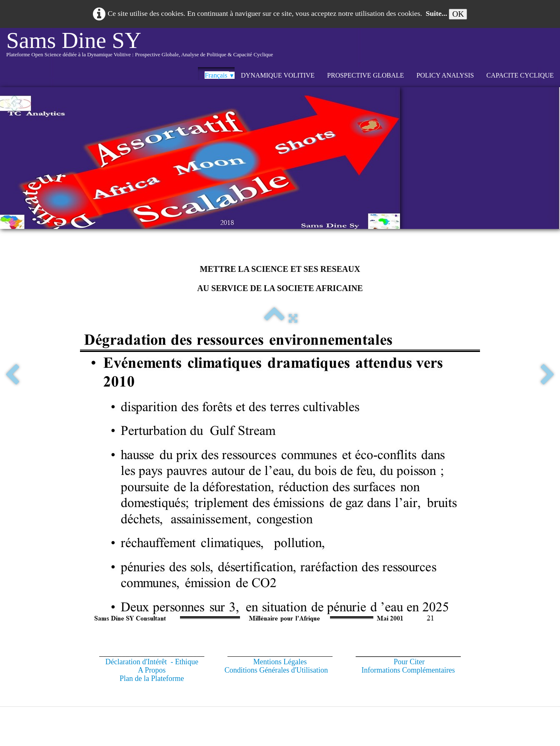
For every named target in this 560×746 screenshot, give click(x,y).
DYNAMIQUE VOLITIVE (278, 75)
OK (458, 14)
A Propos (152, 670)
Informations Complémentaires (408, 670)
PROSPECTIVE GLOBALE (365, 75)
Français (220, 75)
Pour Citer (409, 662)
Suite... (436, 13)
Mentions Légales (280, 662)
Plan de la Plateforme (152, 678)
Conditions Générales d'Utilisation (276, 670)
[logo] (140, 48)
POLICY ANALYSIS (445, 75)
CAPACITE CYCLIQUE (520, 75)
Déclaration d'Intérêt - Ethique (152, 662)
